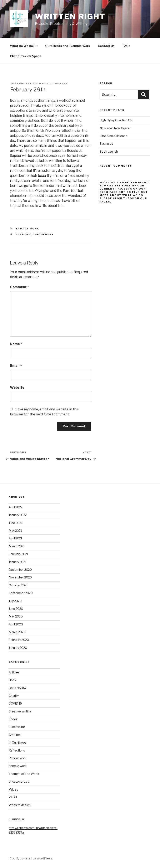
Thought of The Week (24, 774)
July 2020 (15, 601)
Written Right (70, 16)
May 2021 (15, 531)
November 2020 (20, 577)
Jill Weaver (57, 84)
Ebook (13, 719)
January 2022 (18, 515)
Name (16, 344)
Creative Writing (20, 711)
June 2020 (16, 609)
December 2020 (20, 570)
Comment (19, 287)
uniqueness (43, 234)
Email (16, 366)
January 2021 (17, 562)
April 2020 (16, 624)
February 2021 (18, 554)
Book (12, 680)
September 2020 (21, 593)
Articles (14, 672)
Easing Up (106, 144)
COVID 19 (15, 703)
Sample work (27, 229)
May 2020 (16, 616)
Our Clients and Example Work (68, 46)
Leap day (23, 234)
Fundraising (17, 727)
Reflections (17, 750)
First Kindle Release (113, 136)
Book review (17, 688)
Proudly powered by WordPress (31, 858)
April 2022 (16, 507)
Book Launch (109, 151)
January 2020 (18, 648)
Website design (20, 805)
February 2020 (19, 640)
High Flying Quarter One (116, 120)
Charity (14, 696)
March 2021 (17, 546)
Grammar (15, 735)
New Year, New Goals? (115, 128)
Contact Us (106, 46)
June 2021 (16, 523)
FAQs (126, 46)
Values (13, 789)
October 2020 (19, 585)
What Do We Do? (24, 46)
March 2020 (17, 632)
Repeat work (18, 758)
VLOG (13, 797)
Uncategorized (19, 781)
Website (17, 388)
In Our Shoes (18, 742)
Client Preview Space (26, 56)
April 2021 (15, 538)
